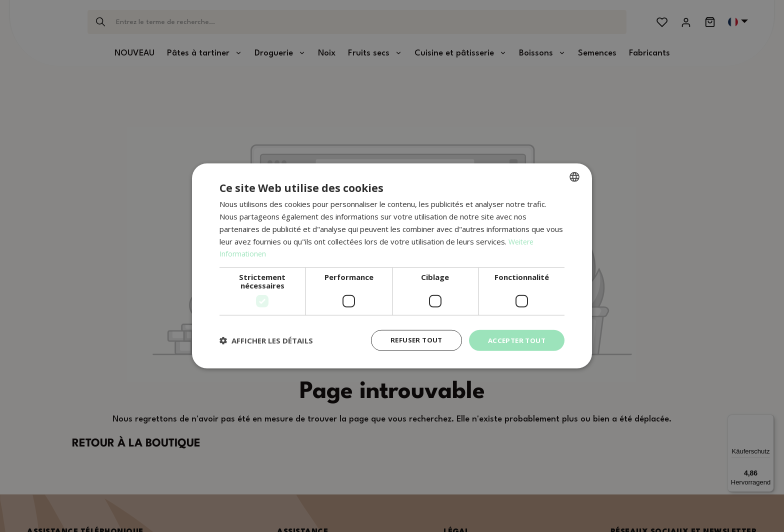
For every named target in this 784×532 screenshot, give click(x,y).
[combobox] (574, 176)
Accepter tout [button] (515, 340)
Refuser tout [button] (412, 340)
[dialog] (392, 266)
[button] (266, 340)
